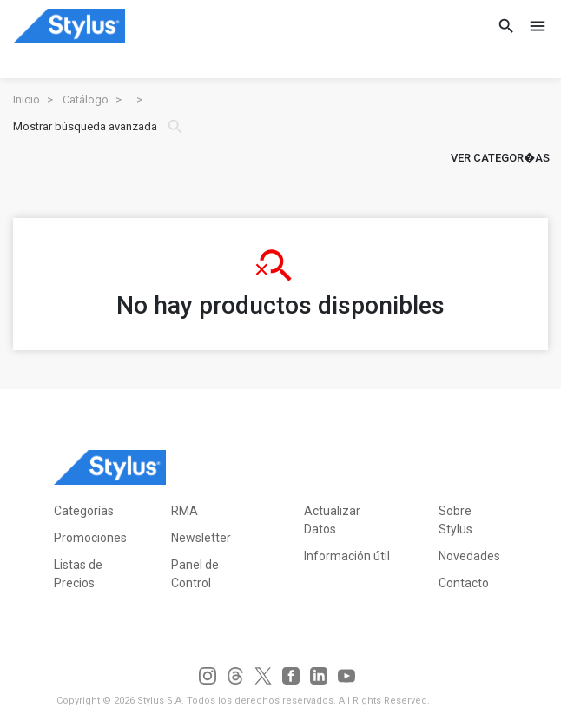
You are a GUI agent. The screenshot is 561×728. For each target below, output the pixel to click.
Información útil (347, 556)
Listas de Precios (78, 574)
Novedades (469, 556)
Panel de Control (195, 574)
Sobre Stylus (455, 520)
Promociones (90, 538)
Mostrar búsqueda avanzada (99, 127)
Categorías (84, 511)
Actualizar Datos (332, 520)
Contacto (464, 583)
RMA (185, 511)
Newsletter (201, 538)
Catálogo (86, 99)
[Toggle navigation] (532, 26)
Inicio (26, 99)
